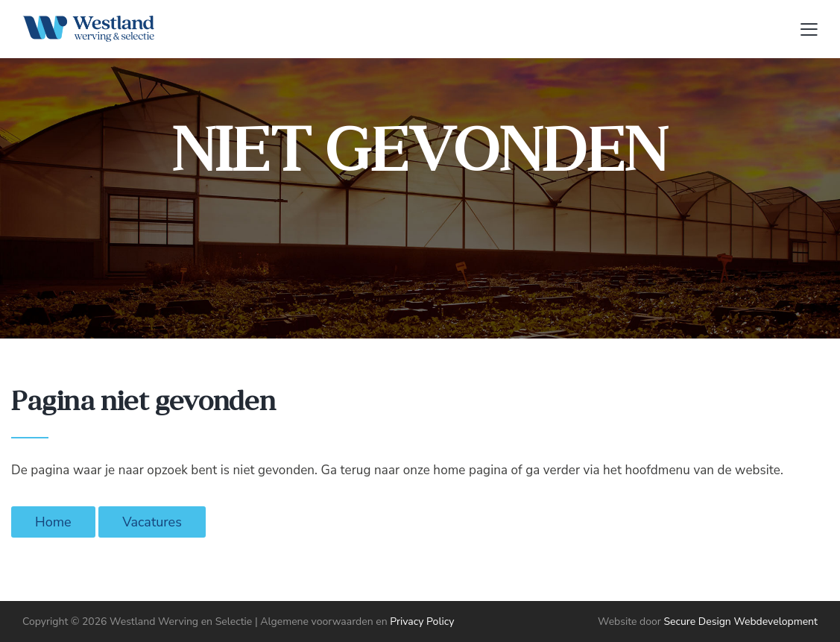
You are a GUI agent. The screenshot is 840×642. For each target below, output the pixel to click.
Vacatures (152, 522)
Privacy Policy (422, 621)
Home (53, 522)
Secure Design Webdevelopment (740, 621)
